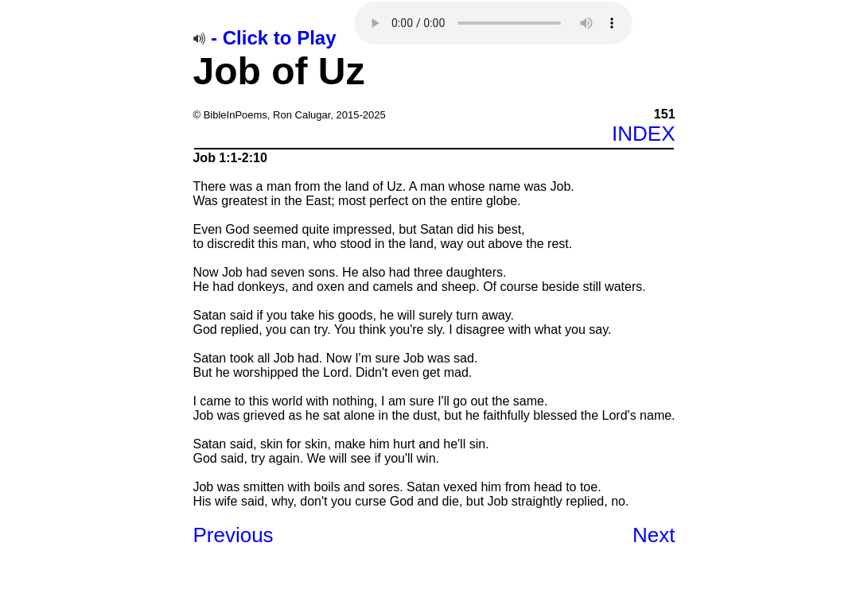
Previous (233, 535)
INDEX (643, 134)
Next (654, 535)
